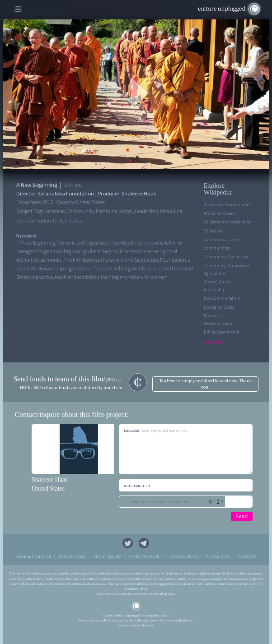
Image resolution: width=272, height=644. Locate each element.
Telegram (144, 543)
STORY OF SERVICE (146, 556)
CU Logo (136, 606)
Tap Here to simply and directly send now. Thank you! (206, 384)
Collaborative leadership (227, 222)
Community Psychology (226, 257)
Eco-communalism (222, 298)
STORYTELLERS (107, 556)
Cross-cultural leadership (217, 286)
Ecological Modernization (218, 320)
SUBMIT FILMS (185, 556)
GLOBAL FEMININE (34, 556)
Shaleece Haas (49, 480)
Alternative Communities (227, 205)
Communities (217, 248)
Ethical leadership (222, 332)
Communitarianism (223, 240)
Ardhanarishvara (219, 213)
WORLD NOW (218, 556)
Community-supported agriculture (226, 270)
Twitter (128, 543)
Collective (213, 231)
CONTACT (247, 556)
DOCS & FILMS (72, 556)
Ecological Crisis (219, 307)
